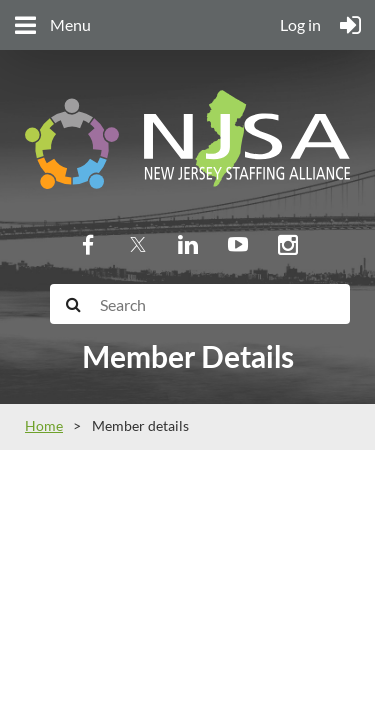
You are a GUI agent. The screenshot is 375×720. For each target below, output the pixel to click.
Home (44, 425)
